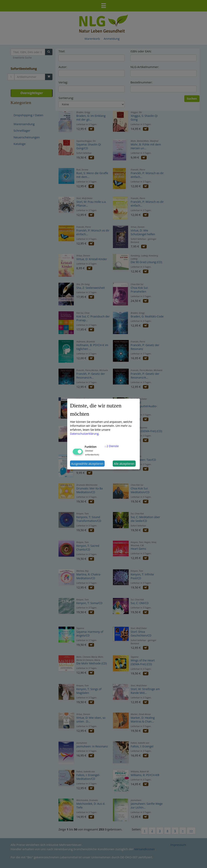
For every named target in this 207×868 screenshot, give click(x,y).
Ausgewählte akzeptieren (87, 463)
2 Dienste (112, 446)
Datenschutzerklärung (84, 434)
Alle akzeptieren (124, 463)
